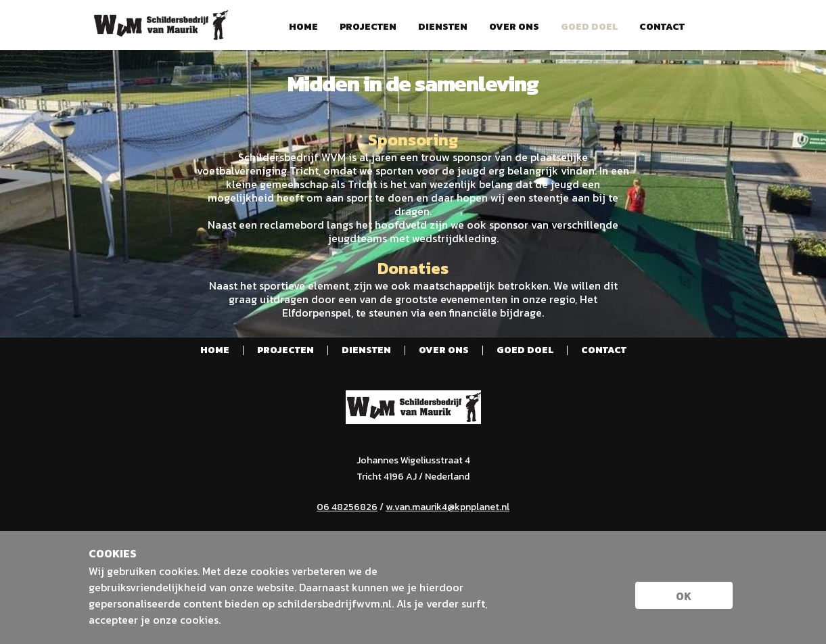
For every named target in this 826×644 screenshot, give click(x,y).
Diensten (443, 27)
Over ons (514, 27)
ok (684, 596)
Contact (662, 27)
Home (303, 27)
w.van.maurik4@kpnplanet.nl (448, 507)
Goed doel (589, 27)
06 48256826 (347, 507)
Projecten (368, 27)
